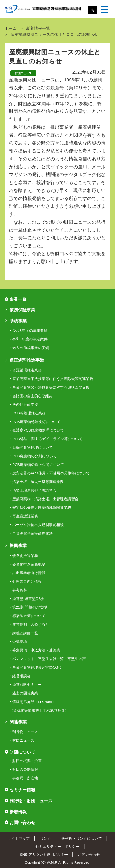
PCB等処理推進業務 (29, 413)
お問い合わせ (22, 823)
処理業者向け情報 (27, 582)
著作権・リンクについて (82, 838)
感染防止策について (29, 616)
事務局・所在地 (25, 778)
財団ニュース (23, 740)
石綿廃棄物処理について (33, 447)
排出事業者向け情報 (29, 573)
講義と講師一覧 (25, 633)
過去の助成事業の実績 (31, 348)
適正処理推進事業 (27, 360)
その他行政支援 (25, 405)
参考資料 (20, 590)
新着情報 (18, 812)
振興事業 (18, 546)
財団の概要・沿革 (27, 761)
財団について (22, 752)
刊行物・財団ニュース (31, 801)
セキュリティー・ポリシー (57, 846)
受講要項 (20, 642)
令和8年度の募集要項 (30, 331)
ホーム (11, 29)
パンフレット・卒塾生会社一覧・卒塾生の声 (49, 659)
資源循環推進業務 (27, 370)
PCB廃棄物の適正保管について (38, 465)
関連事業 (18, 722)
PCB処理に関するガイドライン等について (47, 439)
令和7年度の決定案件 (30, 339)
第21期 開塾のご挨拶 (29, 607)
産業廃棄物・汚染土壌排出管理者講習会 (45, 499)
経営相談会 (21, 676)
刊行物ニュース (25, 732)
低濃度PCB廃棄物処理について (38, 430)
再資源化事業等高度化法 (33, 533)
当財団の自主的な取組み (33, 396)
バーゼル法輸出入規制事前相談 (38, 525)
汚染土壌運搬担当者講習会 (34, 490)
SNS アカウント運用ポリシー (44, 854)
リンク (46, 838)
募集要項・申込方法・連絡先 (36, 650)
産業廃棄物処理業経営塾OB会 (37, 667)
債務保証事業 (22, 310)
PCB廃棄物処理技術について (36, 422)
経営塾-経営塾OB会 (28, 599)
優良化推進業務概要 (29, 564)
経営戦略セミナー (27, 685)
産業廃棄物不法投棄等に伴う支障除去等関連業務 (53, 379)
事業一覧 (18, 299)
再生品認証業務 (25, 516)
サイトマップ (19, 838)
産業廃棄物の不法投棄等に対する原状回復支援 (51, 387)
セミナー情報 (22, 790)
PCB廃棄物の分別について (34, 456)
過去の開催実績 (25, 693)
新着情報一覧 (38, 29)
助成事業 (18, 321)
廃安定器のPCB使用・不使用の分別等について (51, 473)
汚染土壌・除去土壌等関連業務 (38, 482)
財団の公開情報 (25, 770)
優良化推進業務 (25, 556)
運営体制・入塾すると (31, 624)
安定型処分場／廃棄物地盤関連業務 (42, 508)
